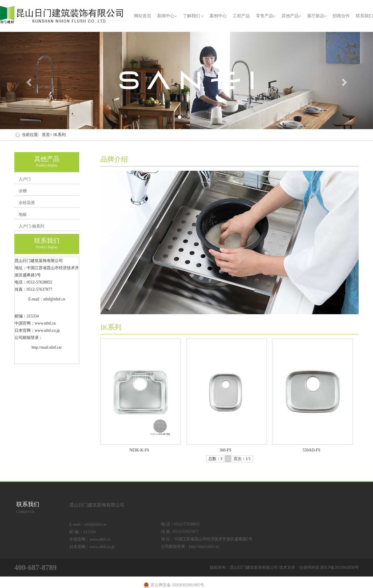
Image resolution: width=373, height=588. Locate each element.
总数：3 (215, 459)
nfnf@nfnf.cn (95, 524)
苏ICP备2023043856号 (339, 567)
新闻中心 (167, 16)
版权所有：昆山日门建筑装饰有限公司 (244, 567)
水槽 (23, 191)
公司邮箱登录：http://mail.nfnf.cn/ (190, 547)
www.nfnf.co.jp (102, 547)
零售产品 (266, 16)
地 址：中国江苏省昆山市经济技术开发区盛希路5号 (207, 539)
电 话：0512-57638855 (180, 524)
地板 (23, 215)
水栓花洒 (27, 203)
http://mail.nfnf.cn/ (47, 347)
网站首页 (143, 16)
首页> (47, 135)
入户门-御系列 (31, 226)
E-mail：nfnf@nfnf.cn (47, 299)
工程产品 (241, 16)
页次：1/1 (242, 459)
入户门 (25, 179)
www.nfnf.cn (100, 539)
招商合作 (341, 16)
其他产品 (291, 16)
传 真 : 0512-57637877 (180, 532)
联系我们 (364, 16)
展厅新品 (317, 16)
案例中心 (218, 16)
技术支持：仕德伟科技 (299, 567)
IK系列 (60, 135)
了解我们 (193, 16)
